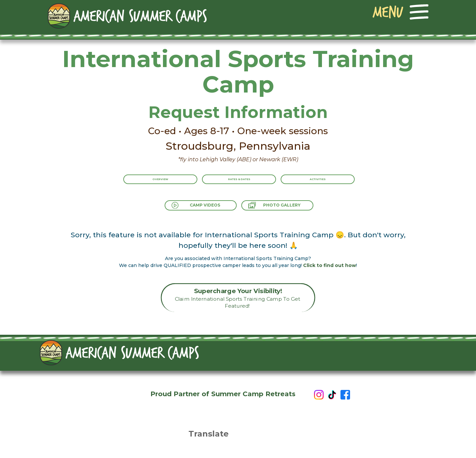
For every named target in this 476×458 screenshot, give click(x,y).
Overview (147, 184)
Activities (331, 184)
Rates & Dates (239, 184)
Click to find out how (330, 265)
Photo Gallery (288, 208)
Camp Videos (200, 208)
